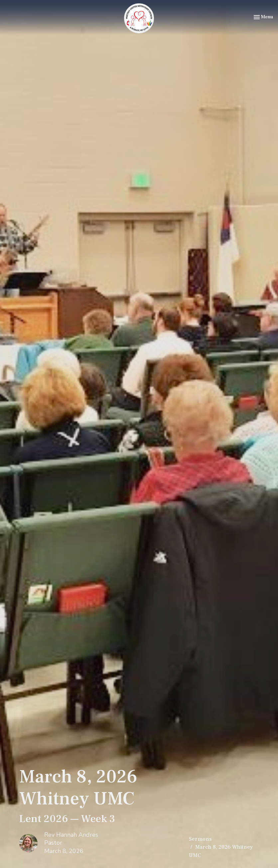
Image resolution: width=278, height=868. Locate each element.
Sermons (200, 839)
